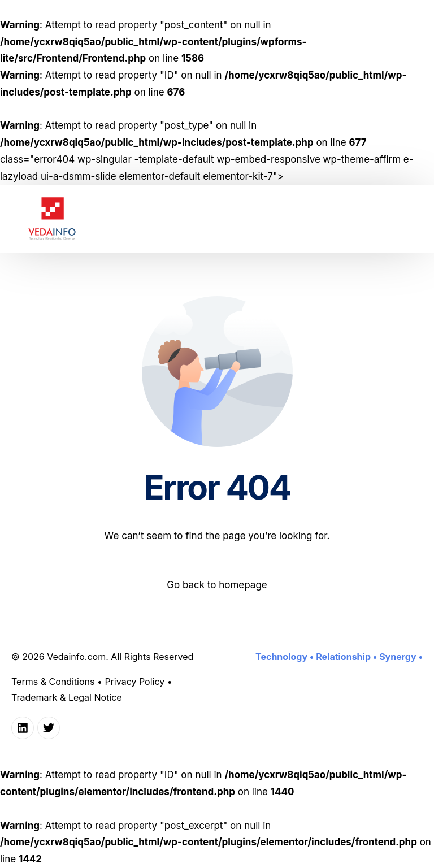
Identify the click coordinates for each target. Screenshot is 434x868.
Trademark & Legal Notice (67, 697)
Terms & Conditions (53, 682)
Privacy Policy (134, 682)
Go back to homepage (217, 585)
